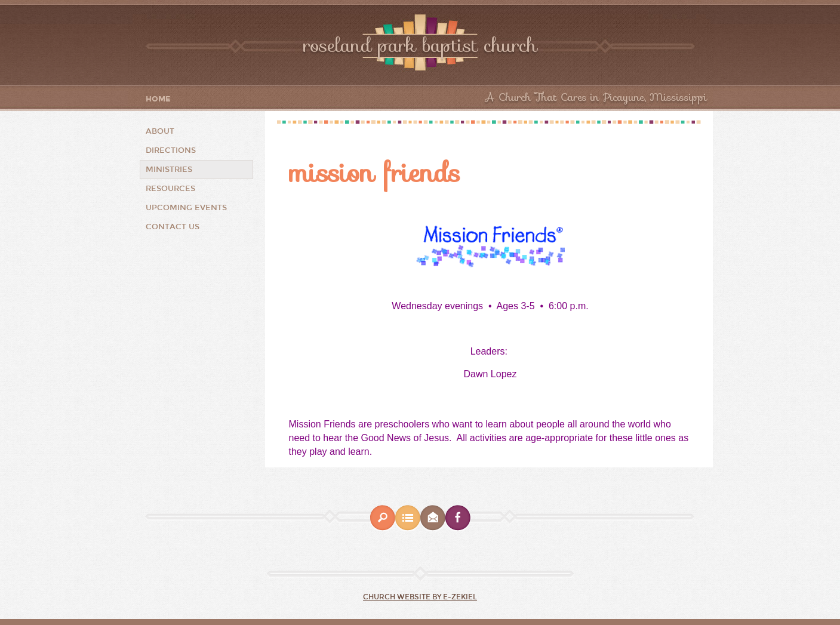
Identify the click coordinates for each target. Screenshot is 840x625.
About (160, 131)
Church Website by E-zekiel (420, 597)
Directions (171, 150)
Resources (170, 189)
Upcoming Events (186, 208)
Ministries (169, 170)
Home (158, 99)
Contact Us (173, 227)
